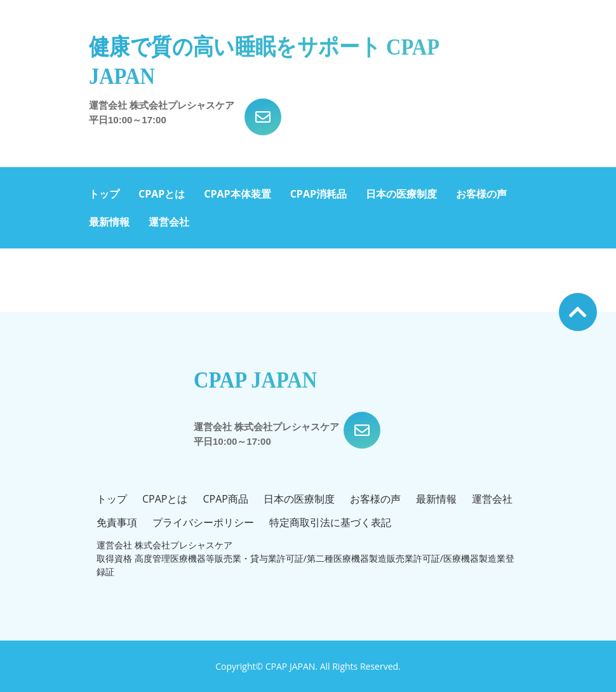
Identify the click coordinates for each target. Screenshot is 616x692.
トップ (104, 194)
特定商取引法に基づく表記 (330, 522)
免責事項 (117, 522)
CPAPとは (162, 194)
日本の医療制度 (401, 194)
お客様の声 (481, 194)
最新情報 (109, 222)
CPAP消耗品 (318, 194)
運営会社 (169, 222)
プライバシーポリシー (203, 522)
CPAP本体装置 (237, 194)
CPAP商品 (225, 499)
